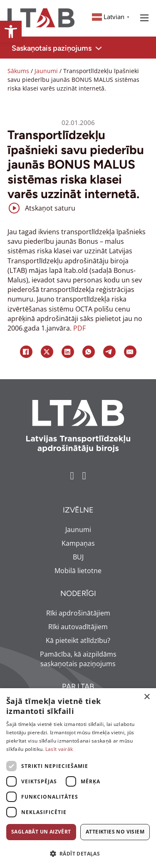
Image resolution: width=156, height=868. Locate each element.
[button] (78, 854)
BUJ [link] (78, 557)
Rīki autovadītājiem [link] (78, 627)
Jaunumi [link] (46, 71)
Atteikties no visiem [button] (115, 832)
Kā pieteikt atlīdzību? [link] (78, 640)
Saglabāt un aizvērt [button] (41, 832)
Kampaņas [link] (78, 543)
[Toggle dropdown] (99, 48)
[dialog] (78, 778)
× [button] (147, 697)
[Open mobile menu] (144, 18)
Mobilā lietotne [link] (78, 571)
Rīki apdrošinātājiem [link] (78, 613)
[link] (11, 32)
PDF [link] (79, 328)
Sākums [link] (18, 71)
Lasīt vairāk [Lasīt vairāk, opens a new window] (59, 749)
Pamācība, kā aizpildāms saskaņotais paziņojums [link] (78, 659)
